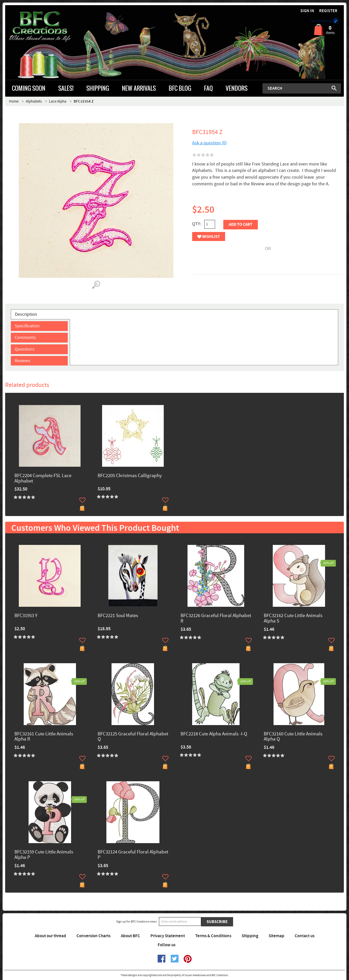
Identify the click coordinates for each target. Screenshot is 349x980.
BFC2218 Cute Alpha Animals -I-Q (214, 734)
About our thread (50, 936)
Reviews (23, 361)
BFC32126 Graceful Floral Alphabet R (216, 619)
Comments (25, 338)
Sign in (307, 11)
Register (328, 11)
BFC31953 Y (26, 616)
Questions (25, 349)
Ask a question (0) (209, 143)
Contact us (305, 936)
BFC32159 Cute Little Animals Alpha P (44, 855)
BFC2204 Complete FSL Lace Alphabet (43, 479)
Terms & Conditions (213, 936)
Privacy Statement (168, 936)
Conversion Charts (93, 936)
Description (26, 314)
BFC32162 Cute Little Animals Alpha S (293, 619)
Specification (27, 326)
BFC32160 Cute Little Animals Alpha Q (293, 737)
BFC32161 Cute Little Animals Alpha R (44, 737)
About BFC (130, 936)
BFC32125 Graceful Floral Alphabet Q (133, 737)
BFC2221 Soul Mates (118, 616)
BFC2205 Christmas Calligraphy (130, 476)
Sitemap (276, 936)
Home (14, 101)
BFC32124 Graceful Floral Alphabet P (133, 855)
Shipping (250, 936)
